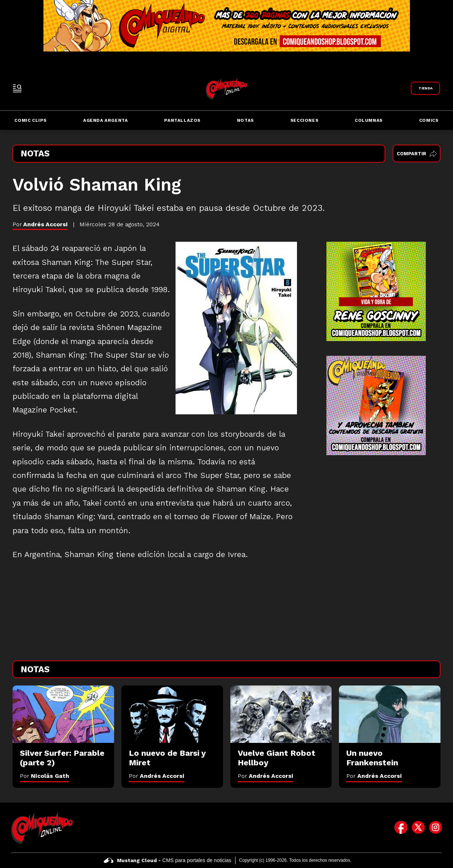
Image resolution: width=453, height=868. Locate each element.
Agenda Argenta (105, 120)
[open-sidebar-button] (17, 88)
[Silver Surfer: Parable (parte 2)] (63, 714)
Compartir (417, 154)
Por (45, 776)
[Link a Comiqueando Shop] (425, 88)
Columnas (369, 120)
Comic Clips (31, 120)
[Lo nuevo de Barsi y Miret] (172, 714)
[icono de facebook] (401, 828)
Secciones (304, 120)
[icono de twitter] (418, 828)
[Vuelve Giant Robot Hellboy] (281, 714)
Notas (245, 120)
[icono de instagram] (436, 828)
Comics (429, 120)
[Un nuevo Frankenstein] (390, 714)
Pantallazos (182, 120)
